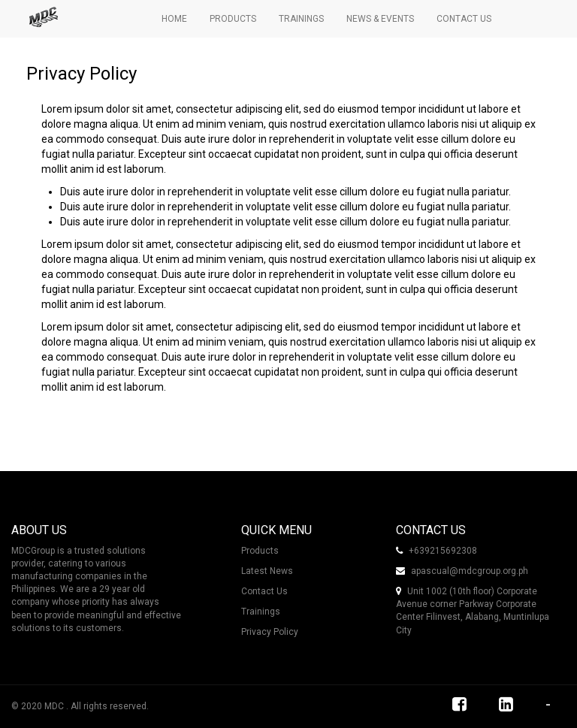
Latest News (267, 571)
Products (233, 19)
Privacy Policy (270, 632)
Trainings (301, 19)
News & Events (380, 19)
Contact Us (464, 19)
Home (174, 19)
